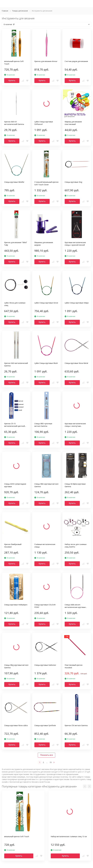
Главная (5, 11)
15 (51, 762)
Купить (12, 80)
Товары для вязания (20, 11)
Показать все (46, 755)
